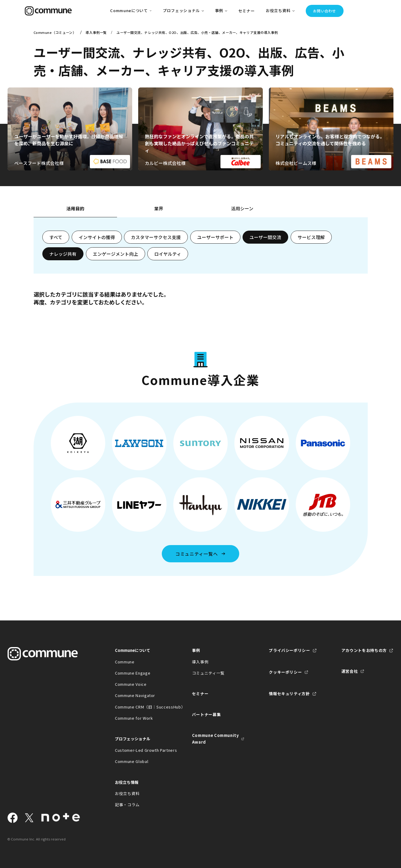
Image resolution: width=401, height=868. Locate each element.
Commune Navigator (135, 695)
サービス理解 (311, 237)
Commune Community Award (215, 739)
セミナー (247, 11)
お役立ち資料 (127, 793)
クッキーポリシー (285, 672)
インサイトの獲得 (97, 237)
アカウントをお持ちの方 (364, 650)
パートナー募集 (207, 714)
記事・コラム (127, 805)
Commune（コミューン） (55, 32)
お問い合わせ (324, 11)
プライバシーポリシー (289, 650)
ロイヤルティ (168, 254)
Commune (125, 662)
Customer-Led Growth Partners (141, 750)
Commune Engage (133, 673)
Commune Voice (131, 684)
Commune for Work (134, 718)
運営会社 (350, 671)
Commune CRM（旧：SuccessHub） (141, 707)
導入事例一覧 (96, 32)
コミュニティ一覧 (208, 673)
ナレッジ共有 (63, 254)
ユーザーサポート (215, 237)
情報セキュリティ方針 (289, 694)
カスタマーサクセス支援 (156, 237)
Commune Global (132, 761)
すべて (56, 237)
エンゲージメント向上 (116, 254)
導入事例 (200, 662)
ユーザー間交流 (265, 237)
